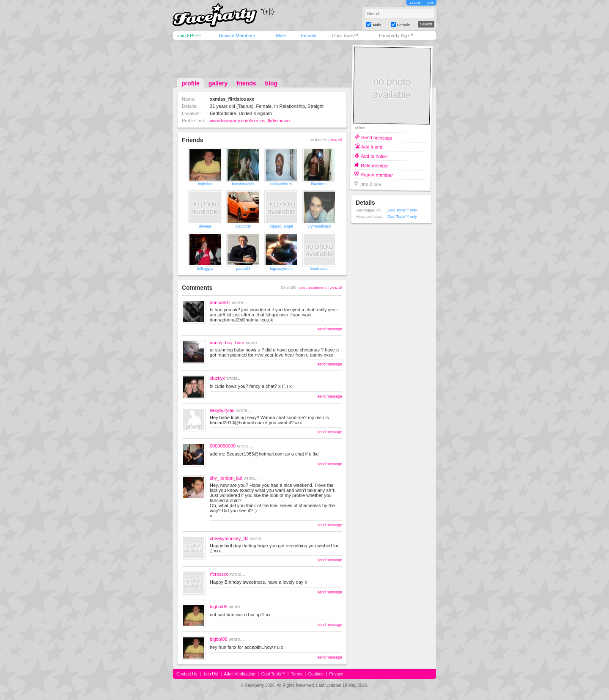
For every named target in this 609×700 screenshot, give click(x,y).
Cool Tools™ (345, 36)
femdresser (319, 269)
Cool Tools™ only (402, 210)
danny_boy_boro (227, 343)
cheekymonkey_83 (229, 538)
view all (336, 140)
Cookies (316, 674)
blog (272, 83)
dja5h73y (243, 226)
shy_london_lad (226, 478)
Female (309, 36)
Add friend (372, 147)
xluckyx (217, 378)
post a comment (313, 288)
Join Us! (211, 674)
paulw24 (243, 269)
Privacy (336, 674)
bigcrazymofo (281, 269)
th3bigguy (205, 269)
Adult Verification (240, 674)
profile (191, 83)
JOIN (431, 3)
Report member (377, 174)
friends (246, 83)
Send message (377, 137)
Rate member (375, 165)
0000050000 (223, 446)
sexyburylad (222, 410)
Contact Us (187, 674)
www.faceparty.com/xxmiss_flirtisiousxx (250, 121)
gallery (218, 83)
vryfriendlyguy (319, 226)
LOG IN (416, 3)
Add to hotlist (374, 156)
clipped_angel (281, 226)
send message (330, 329)
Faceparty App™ (396, 36)
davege (205, 226)
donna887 (220, 302)
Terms (297, 674)
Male (281, 36)
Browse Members (237, 36)
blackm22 (320, 184)
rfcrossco (219, 574)
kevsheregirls (243, 184)
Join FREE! (189, 36)
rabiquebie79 (281, 184)
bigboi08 (205, 184)
